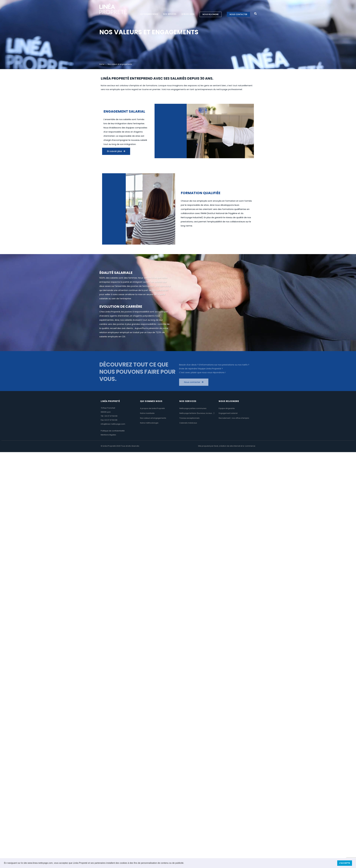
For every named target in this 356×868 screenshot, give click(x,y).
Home (102, 64)
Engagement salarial (228, 413)
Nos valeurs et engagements (153, 418)
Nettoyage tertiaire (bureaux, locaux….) (197, 413)
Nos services (170, 14)
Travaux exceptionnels (189, 418)
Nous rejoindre (211, 14)
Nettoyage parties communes (193, 408)
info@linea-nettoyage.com (113, 424)
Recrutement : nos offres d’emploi (234, 418)
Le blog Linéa (188, 14)
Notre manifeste (147, 413)
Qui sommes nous (149, 14)
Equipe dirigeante (227, 408)
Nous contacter (238, 14)
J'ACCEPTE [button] (345, 863)
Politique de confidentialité (113, 431)
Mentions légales (108, 435)
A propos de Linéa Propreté (152, 408)
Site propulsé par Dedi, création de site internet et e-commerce (227, 446)
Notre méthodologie (149, 423)
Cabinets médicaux (188, 423)
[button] (185, 863)
